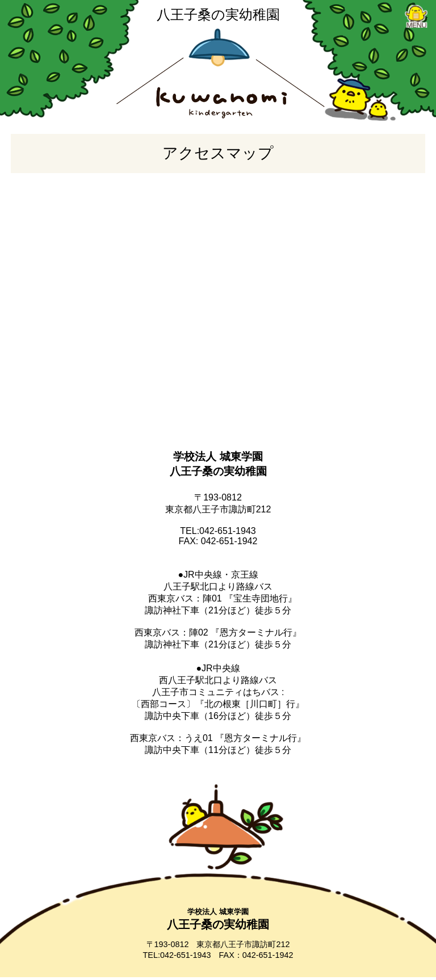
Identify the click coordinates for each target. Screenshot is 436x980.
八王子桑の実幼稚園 (218, 14)
